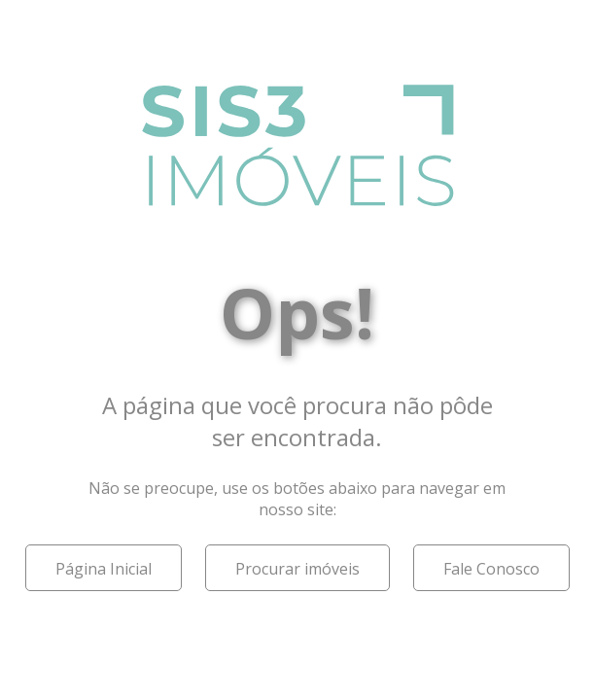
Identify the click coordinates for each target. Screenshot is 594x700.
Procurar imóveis (297, 569)
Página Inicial (104, 569)
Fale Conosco (491, 569)
